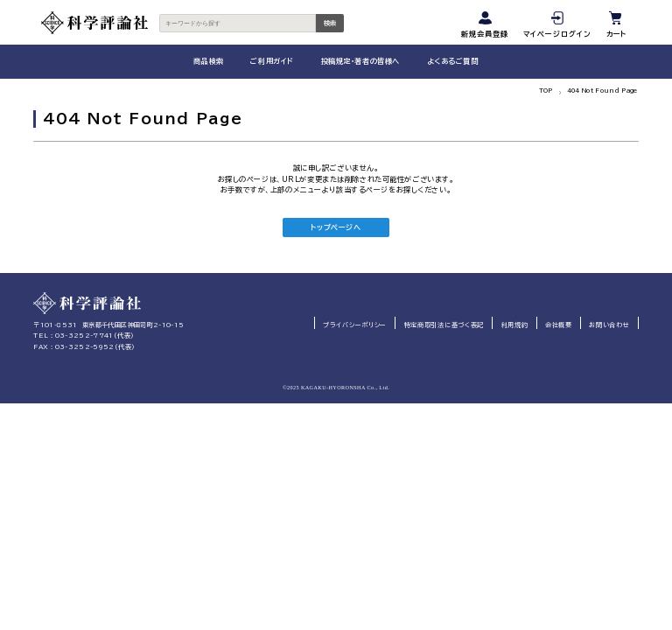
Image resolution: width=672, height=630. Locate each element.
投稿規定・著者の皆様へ (360, 61)
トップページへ (336, 227)
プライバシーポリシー (355, 325)
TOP (546, 91)
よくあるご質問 (453, 61)
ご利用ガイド (272, 61)
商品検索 (208, 61)
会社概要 (559, 325)
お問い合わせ (609, 325)
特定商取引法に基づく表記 (444, 325)
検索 (330, 23)
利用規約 (515, 325)
